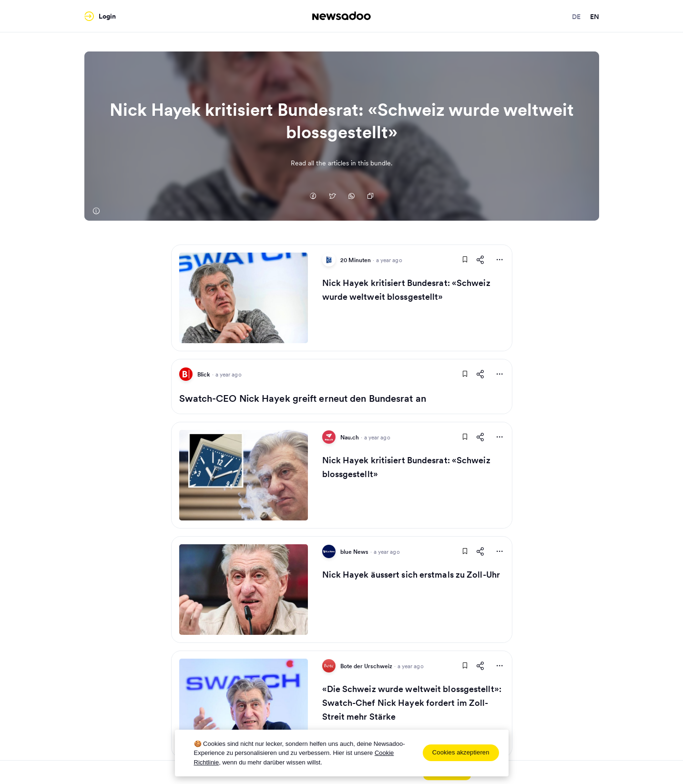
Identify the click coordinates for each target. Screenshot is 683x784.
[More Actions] (500, 260)
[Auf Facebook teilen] (313, 197)
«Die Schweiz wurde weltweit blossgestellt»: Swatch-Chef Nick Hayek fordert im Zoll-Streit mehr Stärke (412, 703)
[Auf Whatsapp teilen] (351, 197)
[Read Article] (244, 298)
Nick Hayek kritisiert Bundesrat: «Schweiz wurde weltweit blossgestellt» (406, 290)
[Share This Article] (480, 260)
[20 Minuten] (96, 211)
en (595, 17)
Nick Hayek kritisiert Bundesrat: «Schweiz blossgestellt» (406, 467)
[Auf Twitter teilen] (332, 197)
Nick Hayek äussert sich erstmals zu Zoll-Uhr (411, 575)
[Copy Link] (370, 197)
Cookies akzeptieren (461, 752)
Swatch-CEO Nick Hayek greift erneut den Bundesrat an (303, 398)
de (576, 17)
